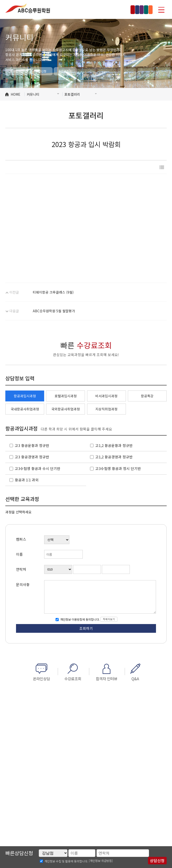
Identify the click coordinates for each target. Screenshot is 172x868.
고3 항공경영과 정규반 (32, 457)
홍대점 (84, 10)
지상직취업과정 (106, 409)
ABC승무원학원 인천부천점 (28, 8)
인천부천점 (105, 10)
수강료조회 (65, 71)
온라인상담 (17, 71)
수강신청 (41, 71)
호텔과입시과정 (66, 396)
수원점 (126, 10)
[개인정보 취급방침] (101, 861)
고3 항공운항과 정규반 (32, 445)
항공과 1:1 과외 (27, 480)
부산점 (144, 10)
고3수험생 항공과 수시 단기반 (38, 468)
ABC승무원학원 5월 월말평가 (54, 311)
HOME (16, 94)
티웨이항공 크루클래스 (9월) (53, 292)
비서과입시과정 (106, 396)
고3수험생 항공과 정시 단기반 (118, 468)
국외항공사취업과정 (66, 409)
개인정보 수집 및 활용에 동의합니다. (66, 861)
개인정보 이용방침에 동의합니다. (80, 619)
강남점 (66, 10)
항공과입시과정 (25, 396)
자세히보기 (109, 619)
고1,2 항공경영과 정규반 (114, 457)
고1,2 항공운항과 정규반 (114, 445)
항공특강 (147, 396)
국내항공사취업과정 (25, 409)
